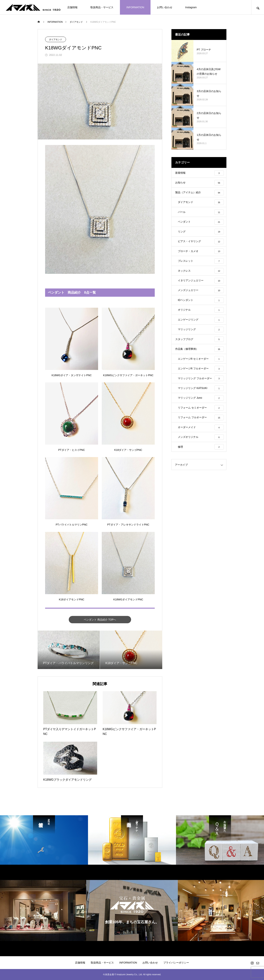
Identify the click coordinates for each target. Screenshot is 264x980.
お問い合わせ (165, 7)
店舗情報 (72, 7)
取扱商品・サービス (102, 7)
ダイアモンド (56, 40)
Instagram (191, 7)
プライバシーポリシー (176, 963)
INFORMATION (135, 7)
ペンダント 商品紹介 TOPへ (100, 620)
